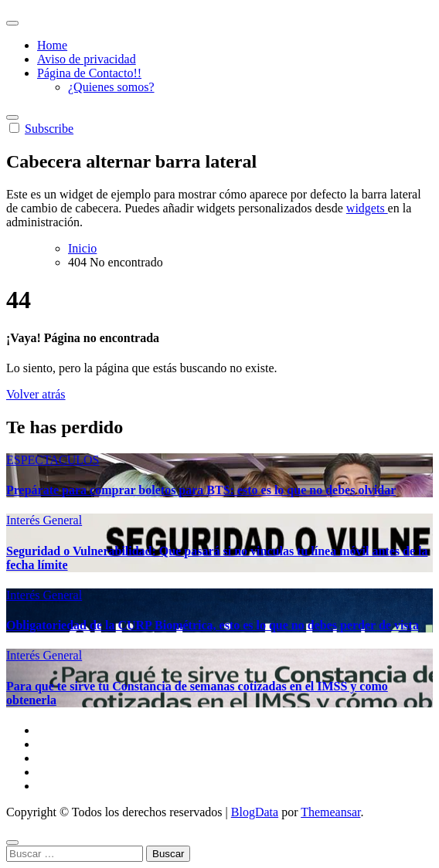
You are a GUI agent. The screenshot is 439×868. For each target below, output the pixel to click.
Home (52, 45)
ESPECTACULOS (53, 460)
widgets (367, 208)
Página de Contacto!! (89, 73)
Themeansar (330, 812)
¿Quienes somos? (111, 87)
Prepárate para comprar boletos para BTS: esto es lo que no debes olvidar (201, 490)
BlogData (255, 812)
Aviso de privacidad (87, 59)
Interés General (44, 520)
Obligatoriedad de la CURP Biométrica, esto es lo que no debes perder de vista (213, 625)
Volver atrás (36, 394)
